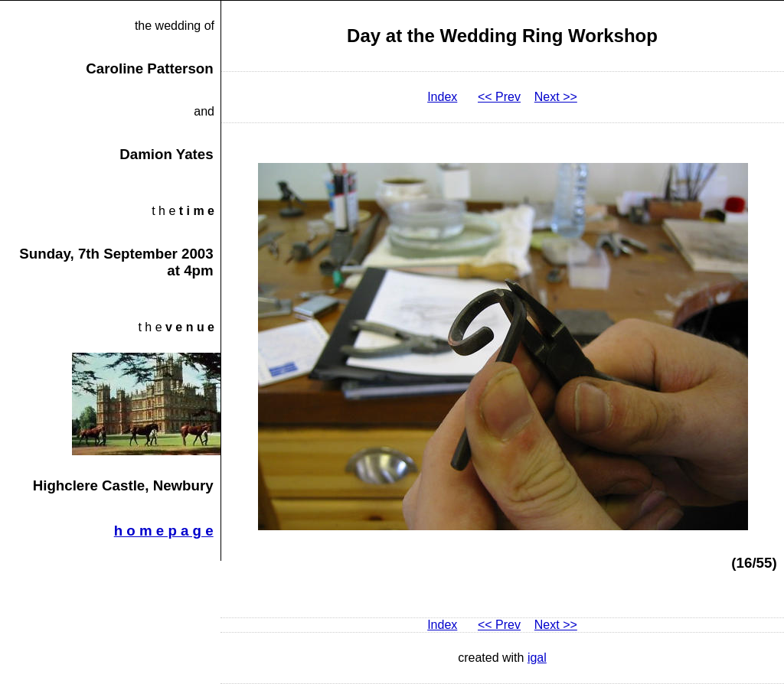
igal (537, 658)
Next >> (556, 97)
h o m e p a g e (164, 531)
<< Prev (499, 97)
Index (442, 97)
